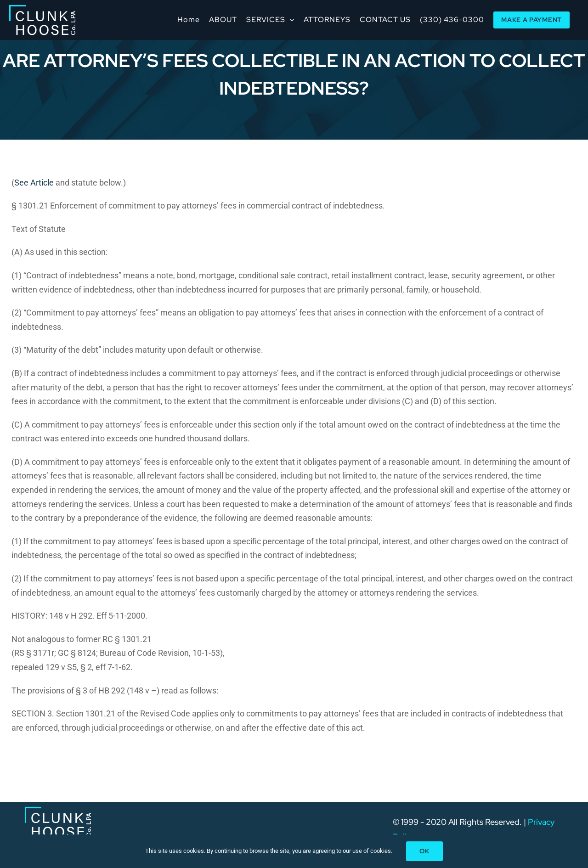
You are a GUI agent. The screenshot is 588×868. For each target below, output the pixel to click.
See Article (34, 183)
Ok (424, 851)
